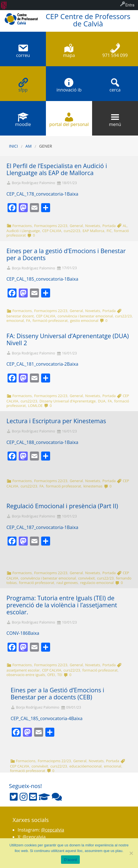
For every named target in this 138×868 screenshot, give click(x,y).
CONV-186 (17, 633)
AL (125, 226)
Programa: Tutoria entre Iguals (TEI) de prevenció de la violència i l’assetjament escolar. (62, 605)
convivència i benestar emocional (85, 316)
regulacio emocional (97, 583)
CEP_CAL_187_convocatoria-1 (37, 527)
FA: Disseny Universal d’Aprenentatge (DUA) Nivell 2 (68, 339)
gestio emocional (84, 320)
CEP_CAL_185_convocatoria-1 (37, 279)
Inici (13, 146)
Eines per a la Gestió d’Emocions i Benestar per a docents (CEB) (57, 693)
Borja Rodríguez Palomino (33, 183)
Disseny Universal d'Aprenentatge (68, 401)
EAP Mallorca (93, 231)
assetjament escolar (23, 670)
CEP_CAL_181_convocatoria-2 (37, 364)
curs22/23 (72, 231)
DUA (102, 401)
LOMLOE (35, 406)
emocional (15, 320)
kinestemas (93, 486)
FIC (109, 231)
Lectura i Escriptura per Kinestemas (56, 421)
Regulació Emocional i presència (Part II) (62, 506)
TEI (60, 675)
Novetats (93, 226)
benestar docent (20, 316)
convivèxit (86, 578)
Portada (109, 226)
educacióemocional (86, 766)
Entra (130, 5)
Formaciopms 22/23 (51, 226)
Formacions (22, 226)
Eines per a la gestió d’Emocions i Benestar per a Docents (66, 254)
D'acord (70, 860)
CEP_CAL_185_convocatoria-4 (41, 718)
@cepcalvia (53, 830)
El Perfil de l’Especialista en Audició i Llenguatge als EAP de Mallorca (57, 169)
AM (29, 146)
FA (28, 320)
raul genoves (67, 583)
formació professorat (50, 320)
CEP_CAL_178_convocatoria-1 (37, 194)
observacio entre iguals (26, 675)
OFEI (51, 675)
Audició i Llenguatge (23, 231)
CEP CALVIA (52, 231)
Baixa (73, 194)
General (76, 226)
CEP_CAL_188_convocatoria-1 (37, 442)
